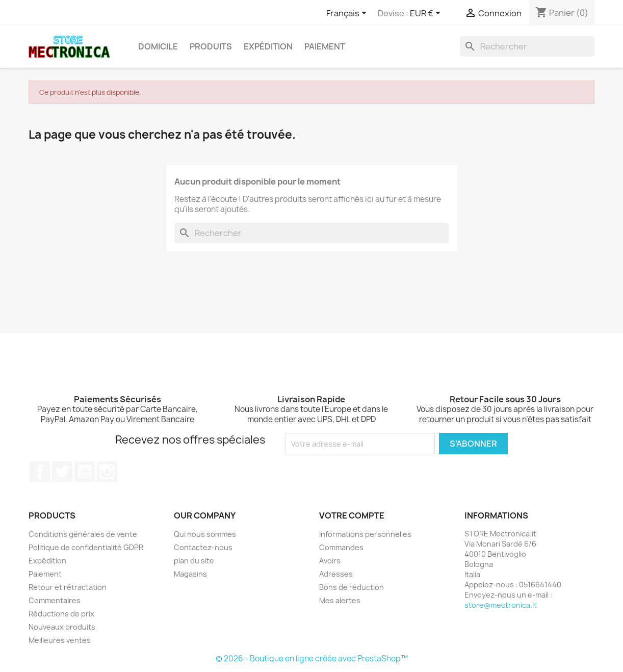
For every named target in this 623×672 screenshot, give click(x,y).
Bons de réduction (352, 587)
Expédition (268, 46)
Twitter (62, 472)
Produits (211, 46)
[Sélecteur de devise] (427, 14)
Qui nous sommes (205, 534)
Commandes (341, 547)
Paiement (325, 46)
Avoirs (330, 561)
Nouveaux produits (62, 627)
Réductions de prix (61, 614)
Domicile (158, 46)
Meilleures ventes (60, 640)
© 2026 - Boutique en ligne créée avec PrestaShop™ (312, 658)
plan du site (194, 561)
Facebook (40, 472)
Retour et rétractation (68, 587)
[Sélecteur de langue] (348, 14)
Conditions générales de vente (83, 534)
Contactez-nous (203, 547)
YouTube (85, 472)
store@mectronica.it (501, 605)
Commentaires (55, 600)
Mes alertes (340, 600)
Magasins (190, 574)
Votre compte (352, 515)
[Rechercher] (527, 46)
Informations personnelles (365, 534)
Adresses (336, 574)
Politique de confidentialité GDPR (86, 547)
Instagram (107, 472)
